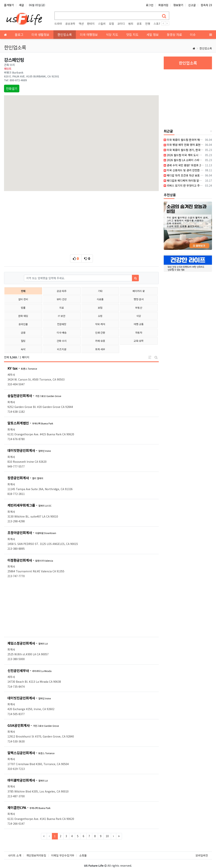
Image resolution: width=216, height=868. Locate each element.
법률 (23, 308)
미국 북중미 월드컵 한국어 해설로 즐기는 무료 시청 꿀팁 (184, 140)
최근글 (168, 131)
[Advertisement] (81, 222)
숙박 (23, 349)
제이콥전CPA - (29, 808)
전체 (23, 291)
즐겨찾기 (9, 5)
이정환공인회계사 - (30, 560)
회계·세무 (100, 349)
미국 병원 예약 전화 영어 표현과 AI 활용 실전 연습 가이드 (184, 145)
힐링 (23, 341)
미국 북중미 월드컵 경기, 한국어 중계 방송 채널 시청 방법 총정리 (184, 150)
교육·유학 (139, 341)
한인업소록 (206, 48)
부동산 (139, 308)
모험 (111, 24)
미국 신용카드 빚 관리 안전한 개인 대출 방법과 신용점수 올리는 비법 (184, 170)
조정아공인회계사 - (32, 533)
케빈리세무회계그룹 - (29, 505)
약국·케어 (100, 324)
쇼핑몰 (83, 851)
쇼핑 (100, 316)
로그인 (150, 5)
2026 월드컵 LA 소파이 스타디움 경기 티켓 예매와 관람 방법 (184, 160)
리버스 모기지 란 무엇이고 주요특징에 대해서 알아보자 (184, 185)
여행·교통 (139, 324)
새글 (21, 5)
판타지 (91, 24)
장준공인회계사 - (25, 478)
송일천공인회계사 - (34, 396)
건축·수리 (62, 341)
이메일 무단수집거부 (63, 851)
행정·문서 (139, 299)
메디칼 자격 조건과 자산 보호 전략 (184, 175)
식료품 (100, 299)
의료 (62, 308)
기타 (100, 291)
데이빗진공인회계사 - (29, 698)
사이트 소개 (15, 851)
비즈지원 (62, 349)
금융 (23, 333)
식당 (139, 316)
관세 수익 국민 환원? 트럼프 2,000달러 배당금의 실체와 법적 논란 (184, 165)
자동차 (139, 333)
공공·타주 (62, 291)
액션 (81, 24)
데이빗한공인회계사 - (29, 450)
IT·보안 (62, 316)
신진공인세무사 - (29, 671)
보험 (100, 308)
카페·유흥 (100, 341)
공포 (139, 24)
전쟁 (148, 24)
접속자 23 (206, 5)
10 (107, 836)
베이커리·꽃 (139, 291)
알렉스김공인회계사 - (31, 753)
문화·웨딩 (23, 316)
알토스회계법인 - (30, 423)
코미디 (121, 24)
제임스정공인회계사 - (28, 643)
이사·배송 (62, 333)
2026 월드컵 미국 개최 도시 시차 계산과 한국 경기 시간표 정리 (184, 155)
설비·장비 (23, 299)
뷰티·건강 (62, 299)
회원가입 (163, 5)
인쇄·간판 (100, 333)
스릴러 (102, 24)
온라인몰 (23, 324)
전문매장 (62, 324)
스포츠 (157, 24)
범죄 (131, 24)
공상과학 (70, 24)
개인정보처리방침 (36, 851)
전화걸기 (12, 89)
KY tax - (22, 368)
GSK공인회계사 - (33, 725)
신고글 (192, 5)
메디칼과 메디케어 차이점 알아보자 (184, 180)
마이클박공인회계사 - (28, 780)
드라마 (58, 24)
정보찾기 (178, 5)
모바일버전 (202, 851)
